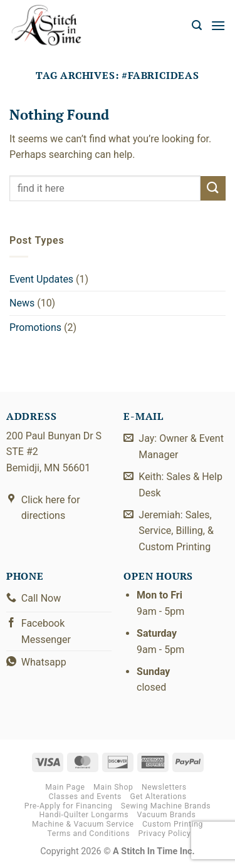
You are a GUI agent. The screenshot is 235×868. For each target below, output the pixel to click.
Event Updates (41, 279)
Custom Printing (173, 824)
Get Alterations (159, 797)
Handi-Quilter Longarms (84, 815)
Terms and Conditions (88, 834)
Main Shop (113, 787)
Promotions (35, 327)
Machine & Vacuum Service (83, 824)
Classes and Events (85, 797)
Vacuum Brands (167, 815)
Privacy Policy (165, 834)
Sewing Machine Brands (166, 806)
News (22, 303)
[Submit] (213, 188)
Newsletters (164, 787)
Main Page (65, 787)
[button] (197, 25)
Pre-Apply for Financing (69, 806)
